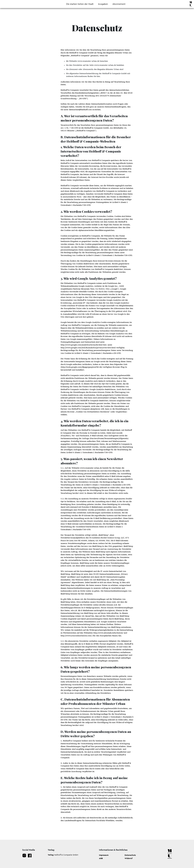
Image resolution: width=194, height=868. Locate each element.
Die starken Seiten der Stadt (80, 4)
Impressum (104, 855)
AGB (101, 858)
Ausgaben (103, 4)
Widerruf (129, 858)
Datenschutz (130, 855)
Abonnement (119, 4)
